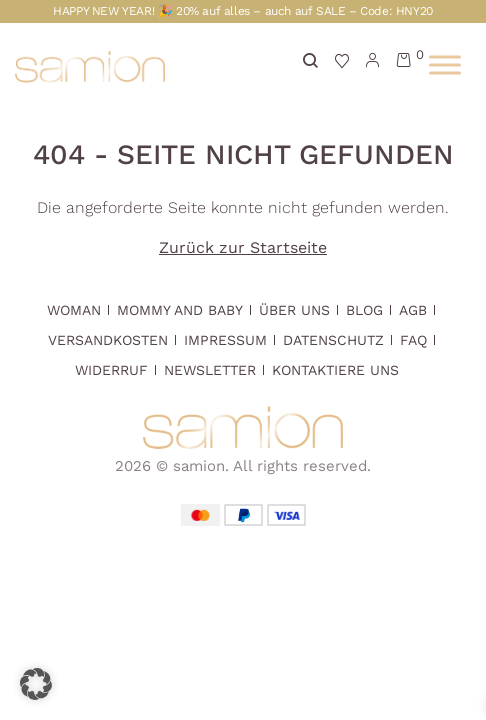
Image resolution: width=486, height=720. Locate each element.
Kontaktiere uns (335, 370)
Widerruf (111, 370)
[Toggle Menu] (445, 64)
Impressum (225, 340)
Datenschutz (333, 340)
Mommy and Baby (180, 310)
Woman (74, 310)
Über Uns (294, 310)
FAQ (413, 340)
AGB (413, 310)
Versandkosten (108, 340)
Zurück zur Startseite (243, 247)
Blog (364, 310)
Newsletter (210, 370)
